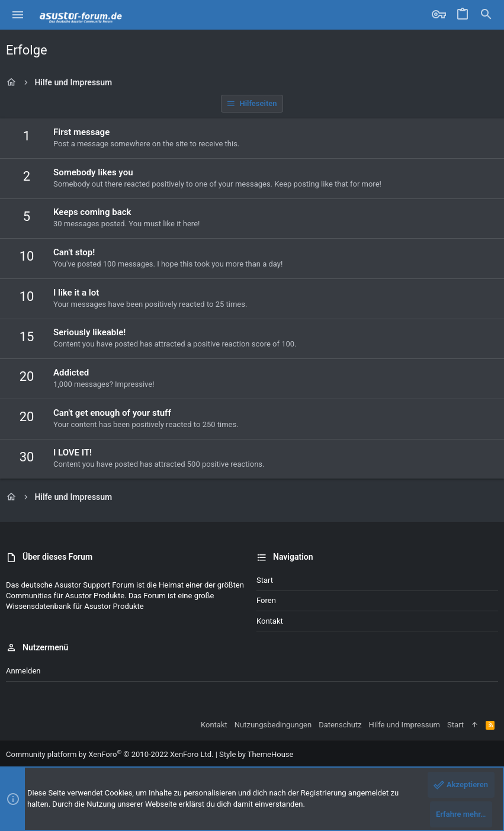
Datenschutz (340, 725)
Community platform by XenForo (110, 754)
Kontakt (270, 621)
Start (265, 580)
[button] (18, 15)
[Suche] (486, 15)
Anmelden (23, 671)
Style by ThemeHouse (256, 754)
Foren (266, 600)
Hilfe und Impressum (405, 725)
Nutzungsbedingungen (273, 725)
